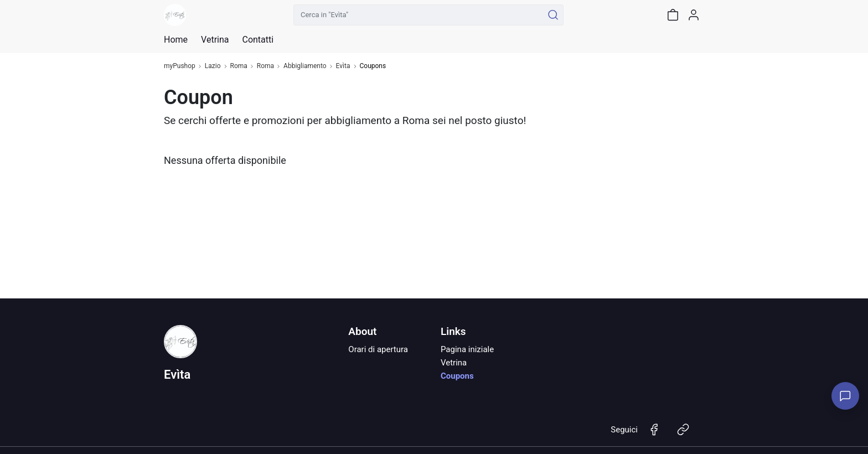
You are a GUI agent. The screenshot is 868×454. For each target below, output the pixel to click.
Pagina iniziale (467, 349)
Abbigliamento (305, 66)
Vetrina (454, 363)
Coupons (457, 376)
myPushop (180, 66)
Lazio (213, 66)
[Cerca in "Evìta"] (418, 15)
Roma (239, 66)
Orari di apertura (378, 349)
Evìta (343, 66)
